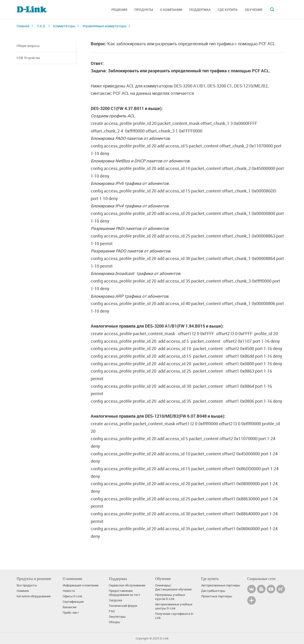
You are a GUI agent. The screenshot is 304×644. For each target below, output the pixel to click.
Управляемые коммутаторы (104, 26)
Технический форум (123, 606)
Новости (69, 591)
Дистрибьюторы (213, 591)
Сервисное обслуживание (127, 585)
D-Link (164, 638)
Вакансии (69, 607)
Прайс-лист (71, 613)
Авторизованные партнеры (221, 585)
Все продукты (27, 585)
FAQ (112, 611)
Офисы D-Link (72, 596)
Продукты (144, 10)
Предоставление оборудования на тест (125, 593)
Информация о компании (81, 585)
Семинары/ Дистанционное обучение (173, 587)
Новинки (23, 591)
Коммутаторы (64, 26)
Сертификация (73, 602)
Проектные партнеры (217, 596)
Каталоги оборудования (34, 596)
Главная (23, 26)
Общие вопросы (28, 46)
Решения (119, 10)
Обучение (254, 10)
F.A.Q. (42, 26)
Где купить (228, 10)
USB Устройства (28, 58)
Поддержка (200, 10)
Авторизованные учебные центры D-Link (174, 606)
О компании (171, 10)
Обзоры (114, 622)
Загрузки (115, 600)
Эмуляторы (117, 617)
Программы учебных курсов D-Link (170, 597)
